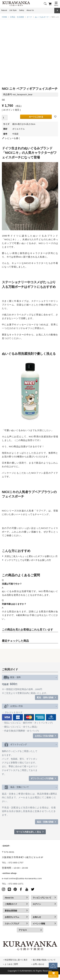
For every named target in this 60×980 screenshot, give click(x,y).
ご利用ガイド (11, 904)
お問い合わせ (38, 964)
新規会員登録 (11, 911)
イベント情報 (39, 924)
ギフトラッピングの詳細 (42, 778)
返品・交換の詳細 (45, 822)
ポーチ (29, 17)
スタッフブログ (12, 924)
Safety (22, 10)
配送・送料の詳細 (45, 697)
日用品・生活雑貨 (17, 17)
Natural (4, 10)
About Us (30, 10)
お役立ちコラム (12, 917)
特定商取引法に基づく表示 (16, 960)
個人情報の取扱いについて (44, 960)
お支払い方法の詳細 (44, 736)
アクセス (23, 930)
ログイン (37, 904)
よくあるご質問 (11, 964)
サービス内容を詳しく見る (29, 832)
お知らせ (37, 917)
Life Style (13, 10)
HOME (5, 17)
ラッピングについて (42, 898)
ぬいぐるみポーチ (42, 17)
